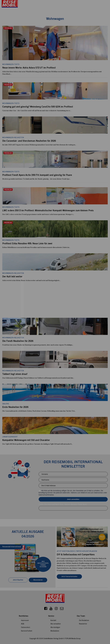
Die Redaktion (84, 621)
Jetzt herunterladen (69, 577)
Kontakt (53, 621)
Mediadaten (55, 631)
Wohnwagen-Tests (11, 104)
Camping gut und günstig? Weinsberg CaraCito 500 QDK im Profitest (38, 107)
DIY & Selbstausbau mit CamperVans (76, 555)
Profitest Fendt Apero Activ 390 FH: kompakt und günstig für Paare (37, 175)
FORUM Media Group (73, 639)
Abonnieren (38, 580)
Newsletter (83, 624)
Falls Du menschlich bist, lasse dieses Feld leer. (63, 504)
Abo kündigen (55, 628)
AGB (23, 624)
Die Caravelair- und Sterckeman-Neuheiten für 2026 (29, 141)
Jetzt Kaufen (18, 580)
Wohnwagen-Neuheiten (13, 138)
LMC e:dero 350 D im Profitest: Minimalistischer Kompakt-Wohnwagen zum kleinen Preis (48, 211)
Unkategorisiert (10, 437)
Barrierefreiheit (27, 631)
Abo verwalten (56, 624)
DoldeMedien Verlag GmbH (53, 639)
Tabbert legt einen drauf (15, 374)
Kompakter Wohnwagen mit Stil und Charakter (26, 440)
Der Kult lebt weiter (12, 277)
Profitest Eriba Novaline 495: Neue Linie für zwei (27, 244)
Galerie (6, 404)
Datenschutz (26, 628)
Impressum (25, 621)
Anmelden (73, 499)
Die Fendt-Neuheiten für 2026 (18, 341)
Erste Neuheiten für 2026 (15, 407)
